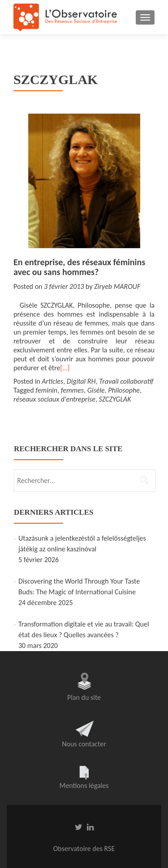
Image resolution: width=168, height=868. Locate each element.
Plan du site (84, 697)
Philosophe (124, 390)
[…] (65, 368)
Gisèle (96, 390)
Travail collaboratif (126, 381)
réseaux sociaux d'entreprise (54, 399)
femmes (72, 390)
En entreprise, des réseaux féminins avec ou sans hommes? (79, 267)
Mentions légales (84, 785)
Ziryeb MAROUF (117, 286)
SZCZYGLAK (115, 399)
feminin (46, 390)
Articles (52, 381)
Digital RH (81, 381)
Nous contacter (84, 744)
